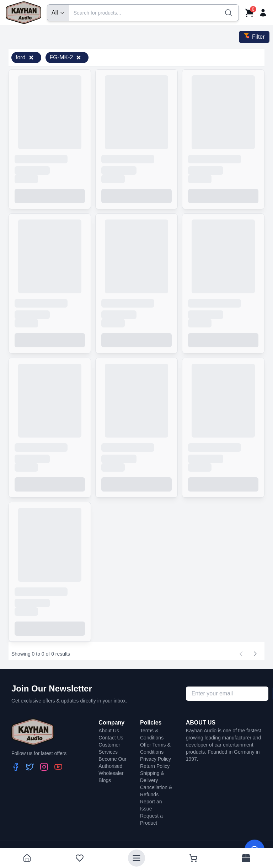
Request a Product (151, 819)
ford (25, 57)
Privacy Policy (156, 759)
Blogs (105, 780)
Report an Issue (151, 805)
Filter (254, 36)
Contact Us (111, 738)
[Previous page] (241, 654)
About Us (109, 731)
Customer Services (109, 748)
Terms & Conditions (152, 734)
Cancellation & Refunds (156, 791)
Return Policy (155, 766)
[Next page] (255, 654)
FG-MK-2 (66, 57)
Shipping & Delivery (152, 777)
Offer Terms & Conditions (155, 748)
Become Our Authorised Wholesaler (113, 766)
